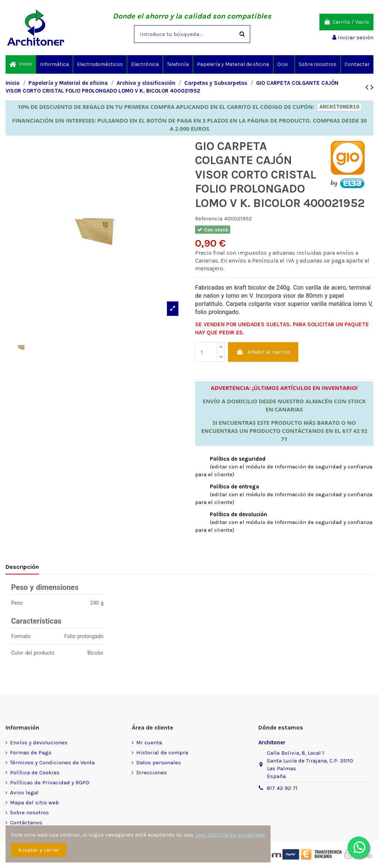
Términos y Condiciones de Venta (52, 762)
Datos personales (159, 762)
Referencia (209, 218)
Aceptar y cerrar (39, 850)
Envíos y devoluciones (39, 742)
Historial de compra (162, 752)
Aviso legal (24, 792)
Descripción (22, 567)
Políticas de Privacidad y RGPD (50, 782)
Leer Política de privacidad (230, 835)
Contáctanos (26, 822)
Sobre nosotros (29, 812)
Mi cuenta (149, 742)
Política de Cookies (35, 772)
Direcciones (152, 772)
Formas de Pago (31, 752)
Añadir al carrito (263, 352)
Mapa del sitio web (34, 802)
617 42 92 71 (282, 788)
